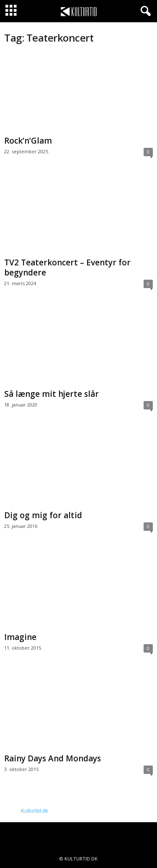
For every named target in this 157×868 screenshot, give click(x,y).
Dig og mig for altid (43, 515)
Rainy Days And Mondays (53, 758)
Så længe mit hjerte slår (51, 394)
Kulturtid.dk (35, 811)
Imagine (20, 637)
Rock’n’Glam (28, 141)
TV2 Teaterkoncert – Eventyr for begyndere (67, 267)
